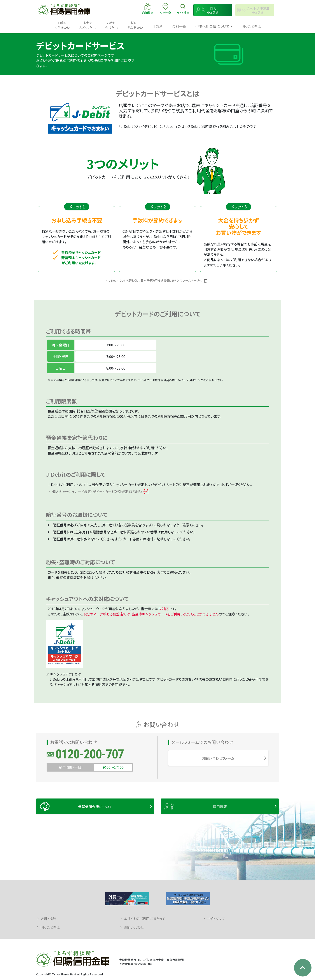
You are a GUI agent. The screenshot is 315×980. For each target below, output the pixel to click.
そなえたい (135, 25)
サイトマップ (216, 918)
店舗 (148, 8)
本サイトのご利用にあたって (144, 918)
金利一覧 (179, 26)
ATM (165, 8)
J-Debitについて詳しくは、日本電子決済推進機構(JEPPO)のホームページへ (155, 280)
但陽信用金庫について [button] (212, 26)
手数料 (158, 26)
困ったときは (251, 26)
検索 (183, 8)
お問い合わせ (134, 927)
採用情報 (220, 807)
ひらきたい (62, 25)
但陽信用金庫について (95, 807)
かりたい (111, 25)
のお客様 (213, 10)
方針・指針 (48, 918)
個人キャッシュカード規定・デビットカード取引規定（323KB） (97, 492)
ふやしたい (87, 25)
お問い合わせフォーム (218, 758)
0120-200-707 (90, 754)
